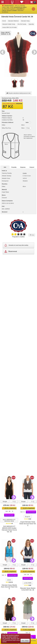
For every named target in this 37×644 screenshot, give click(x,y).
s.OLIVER (28, 583)
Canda (25, 173)
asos (9, 580)
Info (5, 167)
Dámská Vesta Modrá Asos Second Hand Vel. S (9, 587)
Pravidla (14, 167)
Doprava (23, 167)
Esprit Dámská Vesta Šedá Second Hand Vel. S (28, 524)
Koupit (5, 502)
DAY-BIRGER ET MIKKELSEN (9, 520)
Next (34, 52)
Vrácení (32, 167)
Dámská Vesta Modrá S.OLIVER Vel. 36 (28, 589)
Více (32, 235)
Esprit (28, 517)
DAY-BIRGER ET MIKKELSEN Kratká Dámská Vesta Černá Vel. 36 (9, 529)
